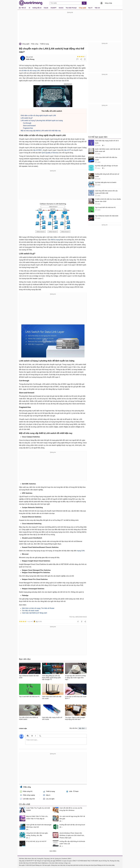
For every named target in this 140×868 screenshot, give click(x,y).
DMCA (69, 859)
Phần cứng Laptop (27, 795)
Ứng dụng (47, 859)
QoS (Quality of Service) (50, 153)
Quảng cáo (58, 859)
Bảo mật (34, 859)
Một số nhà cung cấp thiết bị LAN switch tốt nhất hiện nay (41, 131)
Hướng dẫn (40, 859)
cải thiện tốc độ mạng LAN (30, 71)
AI (29, 8)
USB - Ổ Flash (72, 791)
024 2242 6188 (33, 863)
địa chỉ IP (68, 150)
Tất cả (23, 8)
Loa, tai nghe (49, 799)
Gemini (61, 8)
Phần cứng (35, 44)
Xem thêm (53, 851)
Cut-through (27, 123)
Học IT (90, 8)
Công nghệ (82, 8)
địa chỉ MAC (38, 150)
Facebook (64, 859)
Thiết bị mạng (44, 44)
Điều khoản (28, 859)
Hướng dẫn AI (37, 8)
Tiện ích (97, 8)
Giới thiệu (22, 859)
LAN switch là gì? (27, 118)
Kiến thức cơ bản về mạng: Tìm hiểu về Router (38, 608)
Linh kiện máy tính (27, 799)
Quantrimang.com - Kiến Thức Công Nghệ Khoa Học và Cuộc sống (31, 3)
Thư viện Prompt (71, 8)
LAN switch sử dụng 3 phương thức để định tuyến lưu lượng (42, 121)
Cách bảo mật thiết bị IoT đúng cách (35, 613)
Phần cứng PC (26, 791)
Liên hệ (52, 859)
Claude (46, 8)
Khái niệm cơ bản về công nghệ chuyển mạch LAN (38, 115)
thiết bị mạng (55, 240)
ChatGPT (53, 8)
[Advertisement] (70, 27)
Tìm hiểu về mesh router (30, 611)
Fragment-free (28, 128)
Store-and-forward (29, 126)
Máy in (47, 795)
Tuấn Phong (30, 59)
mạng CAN (81, 551)
